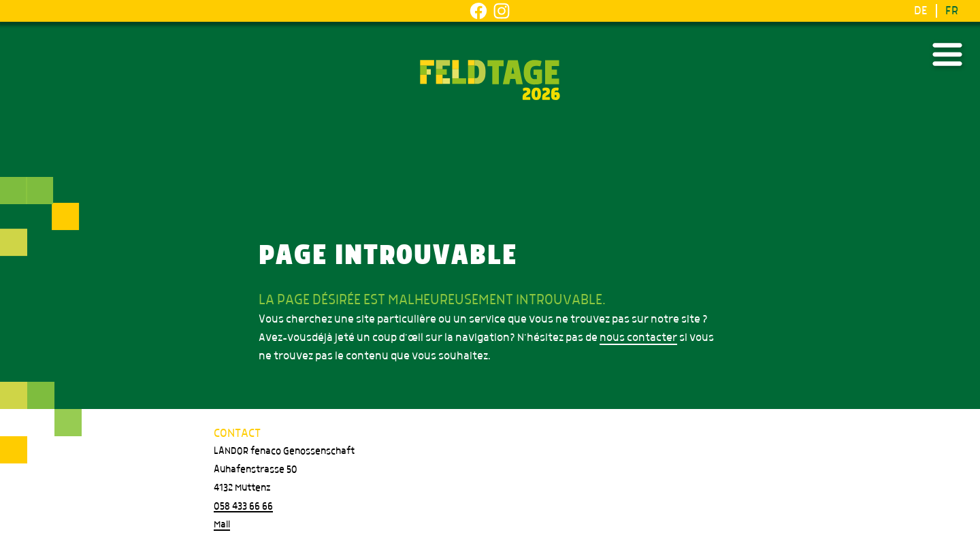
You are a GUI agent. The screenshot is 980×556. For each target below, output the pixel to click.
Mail (222, 525)
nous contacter (638, 338)
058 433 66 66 (243, 506)
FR (952, 11)
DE (921, 11)
